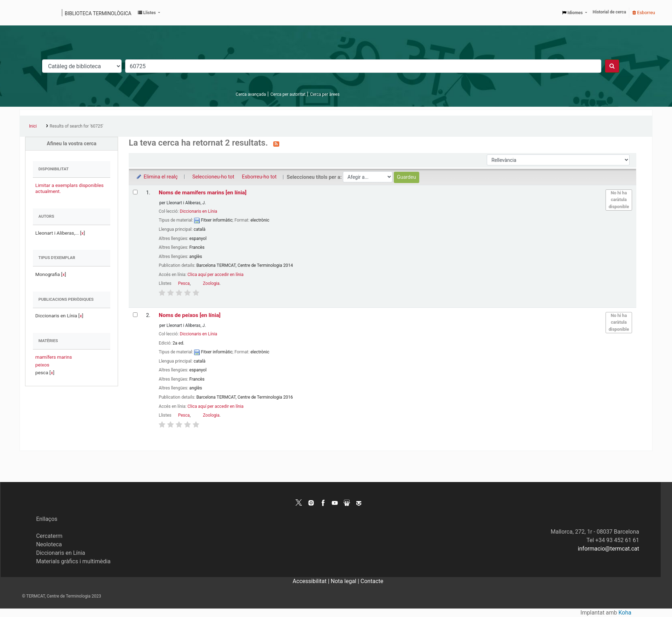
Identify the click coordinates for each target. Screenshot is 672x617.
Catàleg (27, 13)
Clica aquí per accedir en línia (215, 275)
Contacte (372, 581)
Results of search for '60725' (77, 126)
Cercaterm (49, 536)
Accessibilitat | (312, 581)
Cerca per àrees (325, 94)
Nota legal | (346, 581)
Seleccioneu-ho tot (213, 177)
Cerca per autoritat (288, 94)
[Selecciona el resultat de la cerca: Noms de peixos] (135, 315)
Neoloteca (49, 544)
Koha (625, 613)
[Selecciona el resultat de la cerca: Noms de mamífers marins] (135, 192)
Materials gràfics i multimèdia (73, 561)
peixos (42, 365)
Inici (33, 126)
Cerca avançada (251, 94)
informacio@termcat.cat (609, 549)
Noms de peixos (190, 315)
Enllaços (47, 519)
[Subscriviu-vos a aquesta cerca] (276, 143)
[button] (149, 13)
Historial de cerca (610, 12)
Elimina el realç (157, 177)
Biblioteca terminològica (98, 13)
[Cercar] (612, 66)
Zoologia (211, 283)
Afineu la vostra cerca (72, 144)
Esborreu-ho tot (259, 177)
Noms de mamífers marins (203, 193)
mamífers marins (54, 357)
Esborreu (644, 13)
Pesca (184, 283)
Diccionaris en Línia (198, 211)
